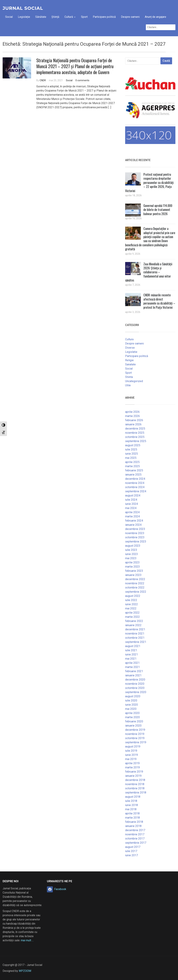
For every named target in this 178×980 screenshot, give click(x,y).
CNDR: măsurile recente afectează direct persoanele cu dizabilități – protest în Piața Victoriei (159, 301)
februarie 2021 (134, 671)
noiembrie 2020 (135, 684)
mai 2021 (131, 659)
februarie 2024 (134, 521)
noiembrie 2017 (135, 834)
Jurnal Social (23, 8)
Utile (128, 385)
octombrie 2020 (135, 688)
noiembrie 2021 (135, 634)
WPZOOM (25, 971)
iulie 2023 (131, 550)
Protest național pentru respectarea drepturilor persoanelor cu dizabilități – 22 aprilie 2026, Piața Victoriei (149, 183)
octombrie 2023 (135, 537)
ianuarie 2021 (133, 675)
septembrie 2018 (136, 793)
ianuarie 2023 (133, 575)
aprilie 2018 (132, 813)
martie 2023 (132, 567)
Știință (55, 17)
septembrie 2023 (136, 542)
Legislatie (131, 352)
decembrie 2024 (135, 479)
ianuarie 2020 (133, 726)
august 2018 (133, 797)
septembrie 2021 (136, 642)
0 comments (82, 80)
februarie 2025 (134, 470)
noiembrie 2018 (135, 784)
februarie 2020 (134, 721)
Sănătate (41, 17)
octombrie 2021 (135, 638)
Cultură (69, 17)
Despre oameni (130, 17)
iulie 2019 (131, 751)
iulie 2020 (131, 700)
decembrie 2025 (135, 429)
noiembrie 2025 (135, 433)
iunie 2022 (132, 604)
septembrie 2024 (136, 491)
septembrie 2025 (136, 441)
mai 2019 (131, 759)
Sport (84, 17)
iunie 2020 (132, 705)
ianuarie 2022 (133, 625)
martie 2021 (132, 667)
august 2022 (133, 596)
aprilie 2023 (132, 562)
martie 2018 (132, 818)
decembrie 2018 (135, 780)
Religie (129, 360)
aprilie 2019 (132, 763)
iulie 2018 (131, 801)
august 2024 (133, 495)
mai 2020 (131, 709)
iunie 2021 (132, 654)
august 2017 (133, 847)
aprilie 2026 (132, 412)
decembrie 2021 (135, 629)
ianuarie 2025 (133, 475)
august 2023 (133, 546)
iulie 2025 (131, 449)
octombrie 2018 (135, 788)
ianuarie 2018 (133, 826)
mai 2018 (131, 809)
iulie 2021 (131, 650)
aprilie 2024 (132, 512)
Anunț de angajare (155, 17)
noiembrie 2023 (135, 533)
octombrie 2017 (135, 839)
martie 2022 (132, 617)
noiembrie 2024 (135, 483)
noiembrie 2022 (135, 583)
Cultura (129, 339)
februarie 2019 (134, 772)
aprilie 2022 (132, 613)
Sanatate (130, 364)
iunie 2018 (132, 805)
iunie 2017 (132, 855)
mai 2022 (131, 608)
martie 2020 (132, 717)
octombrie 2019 (135, 738)
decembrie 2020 (135, 680)
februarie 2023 (134, 571)
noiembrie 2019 (135, 734)
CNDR (43, 80)
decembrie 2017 (135, 830)
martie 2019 (132, 767)
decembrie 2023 (135, 529)
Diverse (130, 348)
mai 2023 (131, 558)
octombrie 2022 (135, 588)
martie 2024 (132, 516)
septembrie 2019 (136, 742)
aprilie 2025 (132, 462)
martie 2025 (132, 466)
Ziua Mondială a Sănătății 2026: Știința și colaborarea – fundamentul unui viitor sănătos (149, 272)
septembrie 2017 (136, 843)
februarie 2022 (134, 621)
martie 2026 (132, 416)
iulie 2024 (131, 500)
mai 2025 (131, 458)
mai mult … (27, 940)
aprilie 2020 (132, 713)
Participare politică (104, 17)
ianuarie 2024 (133, 525)
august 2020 (133, 696)
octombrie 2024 (135, 487)
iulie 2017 (131, 851)
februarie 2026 (134, 420)
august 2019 (133, 747)
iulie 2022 (131, 600)
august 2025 (133, 445)
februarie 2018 (134, 822)
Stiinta (129, 377)
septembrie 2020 (136, 692)
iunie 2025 (132, 454)
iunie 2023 (132, 554)
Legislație (24, 17)
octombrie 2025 (135, 437)
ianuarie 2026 (133, 424)
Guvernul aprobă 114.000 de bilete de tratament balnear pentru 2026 (158, 210)
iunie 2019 (132, 755)
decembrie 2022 (135, 579)
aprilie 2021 (132, 663)
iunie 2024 (132, 504)
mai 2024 (131, 508)
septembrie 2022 (136, 592)
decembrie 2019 (135, 730)
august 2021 (133, 646)
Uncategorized (134, 381)
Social (9, 17)
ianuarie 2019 (133, 776)
